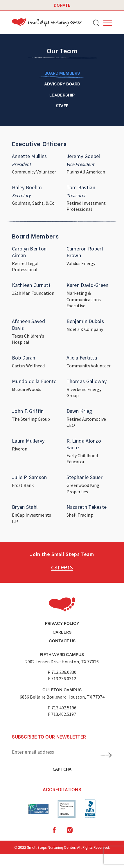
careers (62, 567)
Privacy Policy (62, 623)
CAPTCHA (62, 769)
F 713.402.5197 (62, 714)
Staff (62, 105)
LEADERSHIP (62, 94)
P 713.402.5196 (62, 708)
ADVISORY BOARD (62, 83)
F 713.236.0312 (62, 678)
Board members (62, 73)
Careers (62, 632)
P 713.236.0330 (62, 672)
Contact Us (62, 640)
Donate (62, 5)
